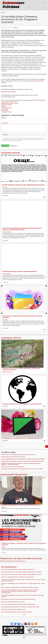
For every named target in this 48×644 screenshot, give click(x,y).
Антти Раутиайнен (7, 232)
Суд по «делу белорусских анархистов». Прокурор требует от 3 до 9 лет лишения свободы (22, 469)
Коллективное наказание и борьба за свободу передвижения (20, 271)
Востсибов (5, 187)
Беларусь (3, 106)
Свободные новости (11, 338)
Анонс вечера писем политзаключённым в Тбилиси (13, 602)
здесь (31, 89)
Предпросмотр (14, 146)
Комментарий (5, 123)
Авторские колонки (10, 153)
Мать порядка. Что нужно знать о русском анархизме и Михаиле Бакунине (18, 599)
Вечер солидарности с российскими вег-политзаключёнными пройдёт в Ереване (20, 587)
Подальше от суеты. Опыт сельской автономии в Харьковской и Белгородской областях (21, 369)
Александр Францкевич (7, 108)
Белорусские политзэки (7, 112)
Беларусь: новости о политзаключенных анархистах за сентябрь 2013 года (18, 455)
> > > (24, 614)
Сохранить (5, 146)
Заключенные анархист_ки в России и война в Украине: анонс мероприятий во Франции (24, 544)
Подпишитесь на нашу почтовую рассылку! (21, 558)
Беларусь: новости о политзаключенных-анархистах (13, 457)
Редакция (16, 28)
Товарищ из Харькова (7, 372)
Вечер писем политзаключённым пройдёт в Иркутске (13, 609)
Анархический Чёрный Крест (8, 103)
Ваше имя (4, 118)
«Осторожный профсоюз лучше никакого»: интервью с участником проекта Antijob (20, 607)
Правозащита (4, 105)
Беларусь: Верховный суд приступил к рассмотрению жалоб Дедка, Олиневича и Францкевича (23, 459)
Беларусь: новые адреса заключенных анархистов (13, 467)
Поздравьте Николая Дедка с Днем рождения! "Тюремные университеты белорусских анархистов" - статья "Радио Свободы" (21, 464)
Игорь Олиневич (5, 111)
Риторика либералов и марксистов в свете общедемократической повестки (24, 185)
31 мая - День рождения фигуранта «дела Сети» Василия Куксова (16, 612)
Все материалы (9, 567)
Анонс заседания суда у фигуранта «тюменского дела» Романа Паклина (18, 569)
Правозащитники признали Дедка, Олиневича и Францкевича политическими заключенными (22, 461)
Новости (3, 13)
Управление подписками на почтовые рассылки (12, 561)
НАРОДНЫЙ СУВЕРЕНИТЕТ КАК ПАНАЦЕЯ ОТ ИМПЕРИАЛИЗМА (22, 404)
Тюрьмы (10, 105)
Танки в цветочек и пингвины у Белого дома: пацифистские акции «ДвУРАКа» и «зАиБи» (22, 574)
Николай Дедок (5, 109)
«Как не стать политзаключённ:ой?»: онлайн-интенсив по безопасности (18, 577)
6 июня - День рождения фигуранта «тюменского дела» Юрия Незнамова (18, 604)
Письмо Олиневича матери (8, 92)
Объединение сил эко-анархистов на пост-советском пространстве (22, 438)
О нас (24, 638)
